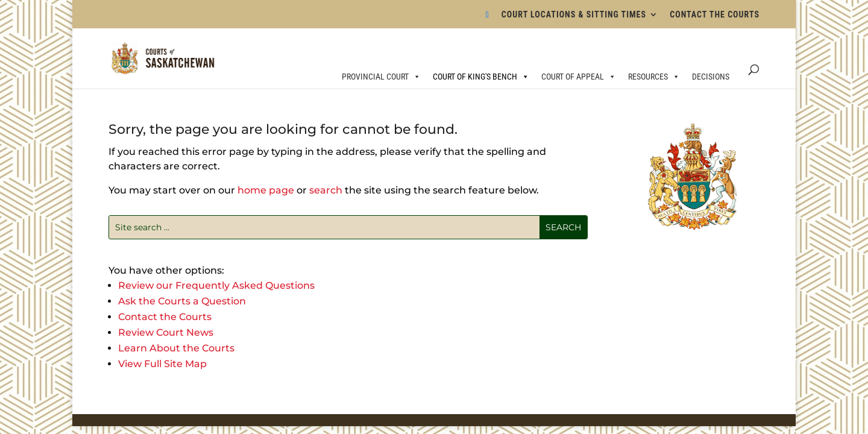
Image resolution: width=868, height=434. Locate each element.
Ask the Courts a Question (182, 301)
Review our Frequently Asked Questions (216, 285)
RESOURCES (654, 77)
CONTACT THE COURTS (715, 15)
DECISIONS (711, 77)
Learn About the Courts (176, 348)
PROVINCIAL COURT (381, 77)
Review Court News (166, 332)
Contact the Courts (165, 317)
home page (266, 190)
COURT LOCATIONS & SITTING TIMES (574, 15)
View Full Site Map (162, 364)
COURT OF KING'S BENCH (481, 77)
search (326, 190)
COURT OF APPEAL (579, 77)
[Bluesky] (488, 18)
